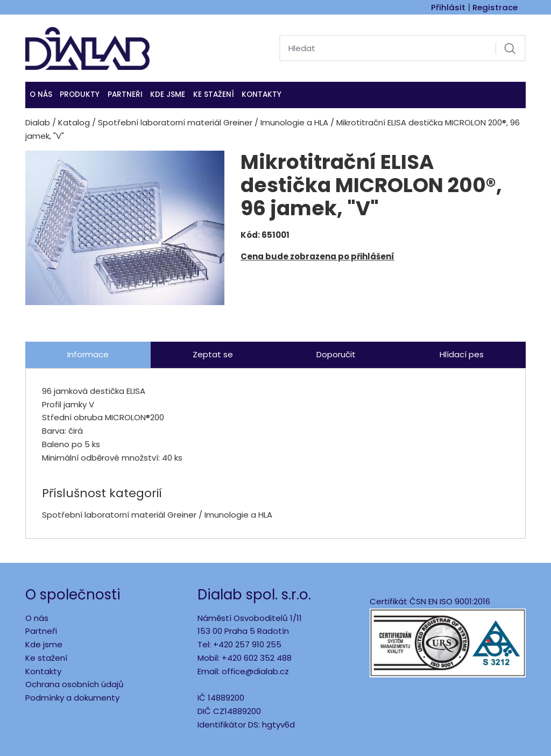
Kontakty (262, 94)
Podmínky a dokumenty (72, 698)
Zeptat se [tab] (213, 354)
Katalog (74, 122)
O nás (41, 94)
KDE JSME (168, 94)
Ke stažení (214, 94)
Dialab (38, 122)
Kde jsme (44, 644)
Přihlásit (448, 7)
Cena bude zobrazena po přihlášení (317, 256)
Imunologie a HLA (294, 122)
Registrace (495, 7)
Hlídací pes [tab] (462, 354)
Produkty (80, 94)
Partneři (125, 94)
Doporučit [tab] (336, 354)
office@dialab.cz (255, 671)
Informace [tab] (88, 354)
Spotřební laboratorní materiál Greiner (175, 122)
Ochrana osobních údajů (75, 684)
